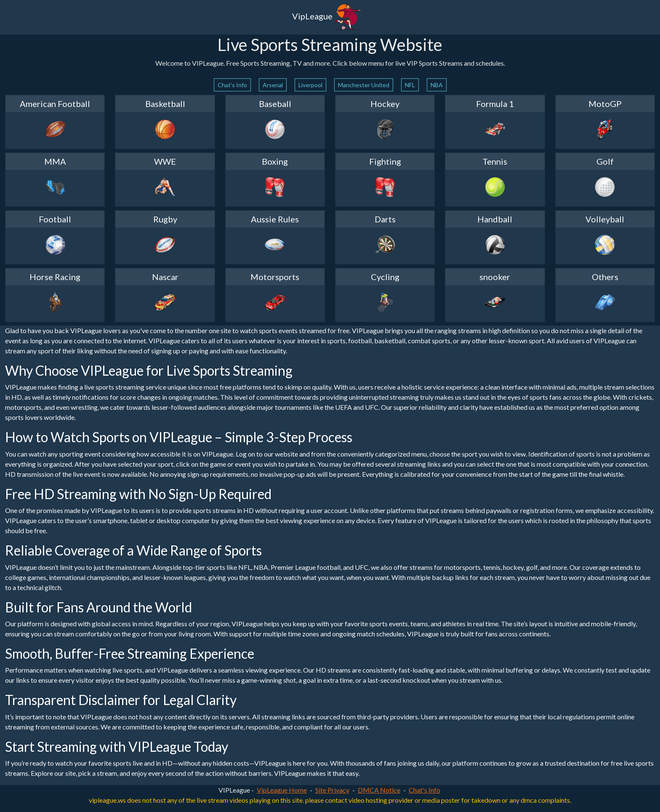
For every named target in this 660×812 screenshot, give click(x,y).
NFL (410, 85)
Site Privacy (332, 790)
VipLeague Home (282, 790)
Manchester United (364, 85)
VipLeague (327, 17)
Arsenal (273, 85)
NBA (437, 85)
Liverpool (310, 85)
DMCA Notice (379, 790)
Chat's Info (232, 85)
